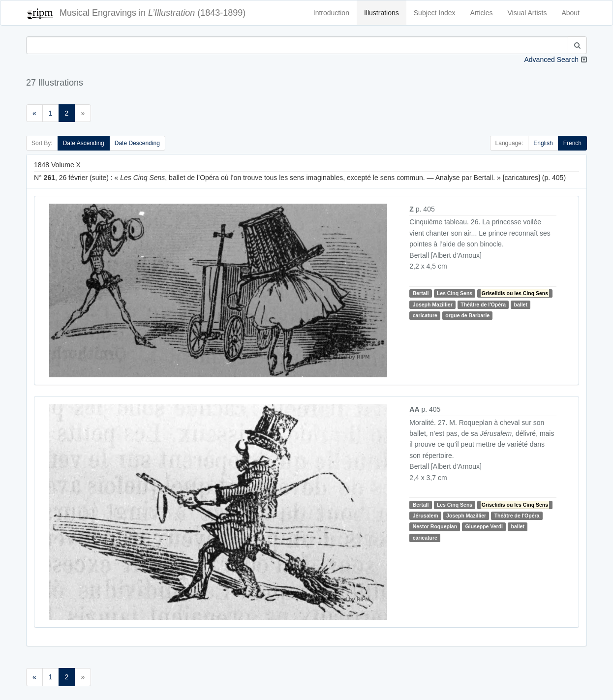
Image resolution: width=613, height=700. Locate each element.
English (543, 143)
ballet (520, 304)
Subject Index (435, 13)
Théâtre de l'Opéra (483, 304)
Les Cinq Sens (455, 293)
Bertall (421, 293)
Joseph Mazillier (433, 304)
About (570, 13)
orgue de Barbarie (467, 315)
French (572, 143)
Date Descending (137, 143)
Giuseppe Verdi (484, 527)
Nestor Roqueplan (435, 527)
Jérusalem (426, 516)
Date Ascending (84, 143)
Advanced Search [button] (551, 60)
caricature (425, 315)
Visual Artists (527, 13)
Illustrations (382, 13)
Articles (482, 13)
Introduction (331, 13)
